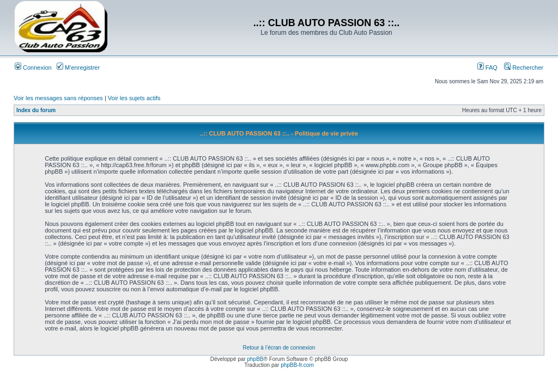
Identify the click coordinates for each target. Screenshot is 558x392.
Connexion (33, 68)
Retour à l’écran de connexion (279, 348)
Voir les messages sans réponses (58, 98)
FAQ (487, 68)
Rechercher (524, 68)
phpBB (255, 359)
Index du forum (36, 110)
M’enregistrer (78, 68)
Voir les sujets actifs (134, 98)
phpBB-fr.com (297, 365)
